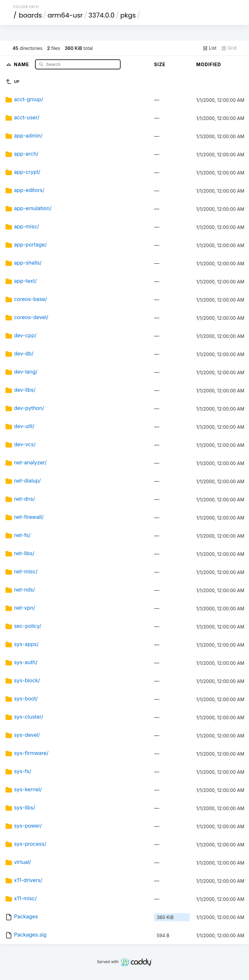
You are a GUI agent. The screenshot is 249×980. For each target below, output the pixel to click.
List (210, 48)
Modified (209, 64)
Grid (229, 48)
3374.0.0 (102, 15)
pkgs (128, 15)
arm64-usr (65, 15)
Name (22, 64)
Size (160, 64)
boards (30, 15)
